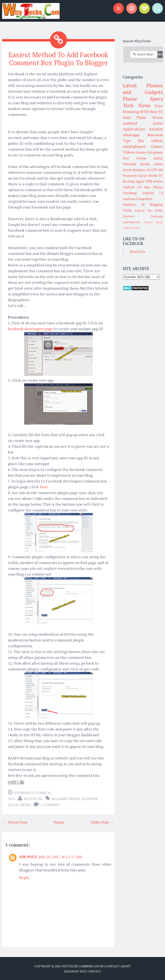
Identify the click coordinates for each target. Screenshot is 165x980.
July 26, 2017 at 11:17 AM (60, 857)
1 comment (50, 805)
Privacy (95, 971)
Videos (129, 152)
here (44, 487)
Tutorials (130, 164)
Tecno (157, 117)
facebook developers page (30, 329)
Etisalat (156, 129)
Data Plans (135, 117)
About (126, 966)
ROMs (159, 210)
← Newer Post (15, 822)
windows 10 (134, 204)
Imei (147, 187)
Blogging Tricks (66, 799)
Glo (141, 141)
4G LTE (152, 170)
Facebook (90, 799)
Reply (24, 877)
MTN (144, 112)
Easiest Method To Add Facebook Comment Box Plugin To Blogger (58, 59)
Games (157, 146)
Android (130, 123)
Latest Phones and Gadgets (143, 89)
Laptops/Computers (138, 199)
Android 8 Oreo (132, 228)
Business (139, 170)
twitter (158, 181)
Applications (134, 129)
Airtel (158, 123)
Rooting (129, 181)
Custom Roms (153, 222)
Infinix (158, 158)
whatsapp (131, 135)
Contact (112, 966)
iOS (149, 152)
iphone (158, 152)
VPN (149, 181)
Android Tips (143, 210)
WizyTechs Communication (82, 966)
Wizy (83, 971)
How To (156, 112)
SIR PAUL (28, 857)
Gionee (141, 152)
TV (161, 175)
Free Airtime (135, 158)
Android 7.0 (152, 193)
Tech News (137, 105)
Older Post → (102, 822)
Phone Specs (143, 99)
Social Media (19, 805)
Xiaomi (145, 164)
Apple (140, 181)
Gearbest (129, 216)
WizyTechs (33, 799)
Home (59, 822)
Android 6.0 (132, 187)
